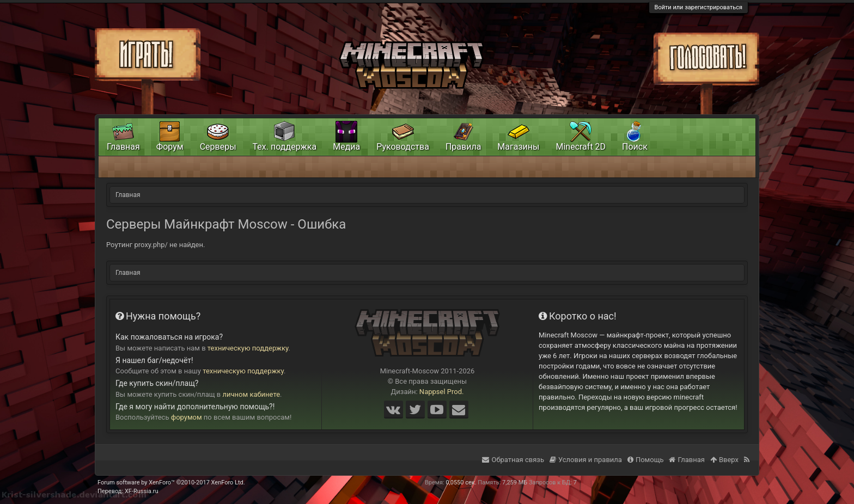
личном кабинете (252, 394)
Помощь (646, 460)
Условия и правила (586, 460)
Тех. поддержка (285, 147)
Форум (170, 147)
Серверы (218, 147)
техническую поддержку (248, 348)
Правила (463, 147)
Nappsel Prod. (442, 392)
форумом (187, 417)
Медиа (346, 147)
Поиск (635, 147)
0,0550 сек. (461, 483)
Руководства (403, 147)
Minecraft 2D (581, 147)
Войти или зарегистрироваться (699, 7)
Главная (123, 147)
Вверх (724, 460)
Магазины (518, 147)
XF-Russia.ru (142, 491)
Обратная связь (513, 460)
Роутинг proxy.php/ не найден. (155, 245)
